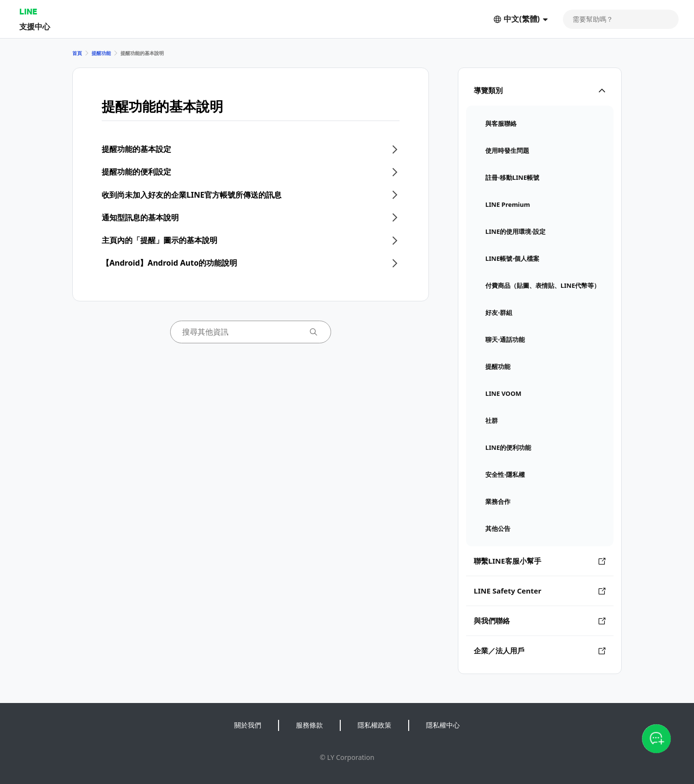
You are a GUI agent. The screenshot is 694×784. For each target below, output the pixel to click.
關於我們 (248, 725)
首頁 (77, 53)
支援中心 (35, 26)
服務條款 (309, 725)
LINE (28, 11)
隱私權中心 (443, 725)
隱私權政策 (374, 725)
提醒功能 (101, 53)
